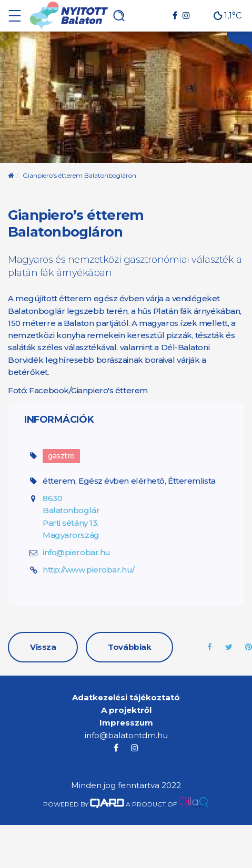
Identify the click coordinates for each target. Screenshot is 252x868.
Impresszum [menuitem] (126, 723)
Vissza (43, 647)
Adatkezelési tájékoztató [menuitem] (126, 697)
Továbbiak (129, 647)
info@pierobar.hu (77, 552)
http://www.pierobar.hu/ (89, 570)
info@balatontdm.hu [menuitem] (126, 735)
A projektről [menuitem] (126, 710)
